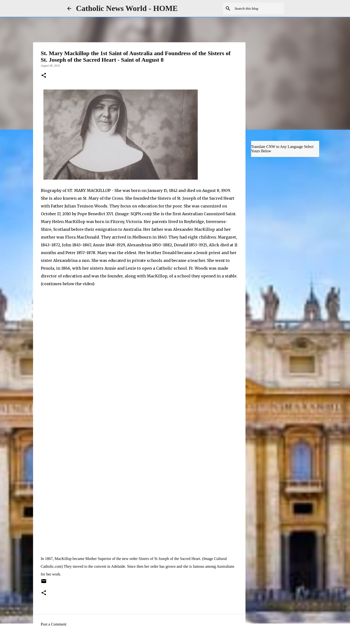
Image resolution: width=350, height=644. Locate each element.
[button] (44, 76)
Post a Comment (54, 624)
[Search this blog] (258, 9)
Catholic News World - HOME (127, 8)
